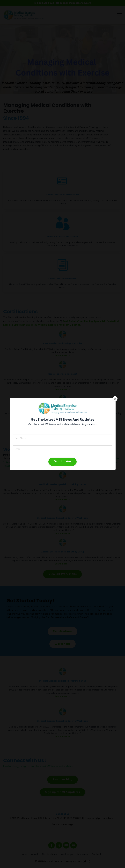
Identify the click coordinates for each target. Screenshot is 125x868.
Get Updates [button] (62, 430)
